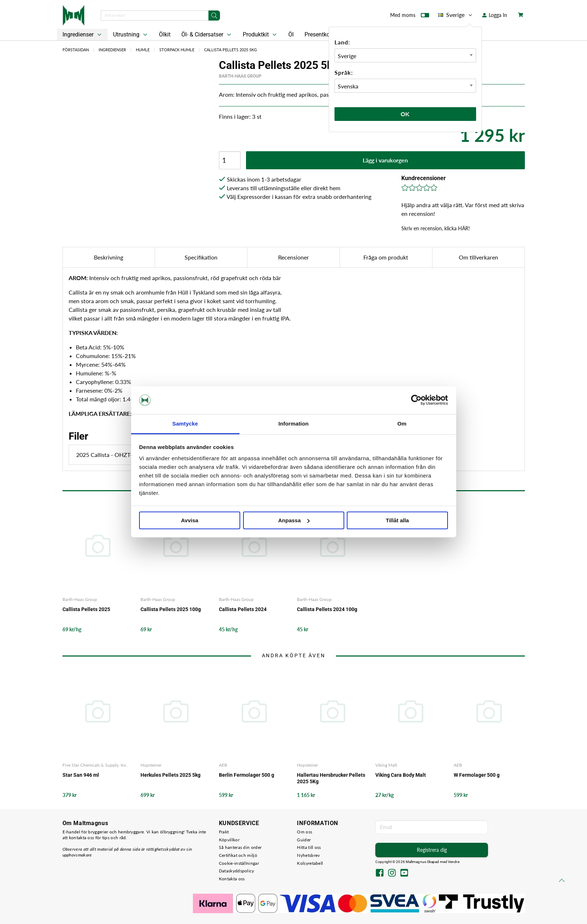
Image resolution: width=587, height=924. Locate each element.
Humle (143, 50)
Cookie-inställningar (239, 863)
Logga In (495, 15)
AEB (223, 765)
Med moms (410, 17)
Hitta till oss (309, 847)
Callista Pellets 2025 (86, 609)
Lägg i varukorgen (385, 160)
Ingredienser (83, 35)
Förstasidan (76, 50)
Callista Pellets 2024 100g (327, 609)
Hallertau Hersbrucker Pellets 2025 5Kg (331, 778)
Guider (304, 840)
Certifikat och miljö (238, 855)
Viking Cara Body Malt (401, 775)
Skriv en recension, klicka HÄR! (436, 228)
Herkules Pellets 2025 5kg (171, 775)
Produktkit (260, 35)
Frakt (224, 832)
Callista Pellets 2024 (243, 609)
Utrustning (131, 35)
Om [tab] (402, 424)
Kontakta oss (232, 879)
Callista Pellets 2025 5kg (230, 50)
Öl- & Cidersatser (207, 35)
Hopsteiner (151, 765)
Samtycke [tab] (185, 424)
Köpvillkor (229, 840)
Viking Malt (386, 765)
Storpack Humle (177, 50)
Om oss (305, 832)
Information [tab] (294, 424)
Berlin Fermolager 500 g (247, 775)
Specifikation (201, 257)
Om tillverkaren (478, 257)
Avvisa (190, 520)
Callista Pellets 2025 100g (171, 609)
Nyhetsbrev (308, 855)
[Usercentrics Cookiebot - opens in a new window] (416, 400)
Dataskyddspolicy (237, 871)
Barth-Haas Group (240, 76)
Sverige (456, 15)
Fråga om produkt (386, 257)
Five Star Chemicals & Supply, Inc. (95, 765)
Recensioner (293, 257)
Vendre (454, 862)
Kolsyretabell (310, 863)
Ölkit (165, 34)
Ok (405, 114)
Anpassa (294, 520)
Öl (291, 34)
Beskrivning (109, 257)
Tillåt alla (397, 520)
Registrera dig (432, 850)
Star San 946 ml (81, 775)
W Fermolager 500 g (477, 775)
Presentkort (319, 34)
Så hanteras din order (240, 847)
